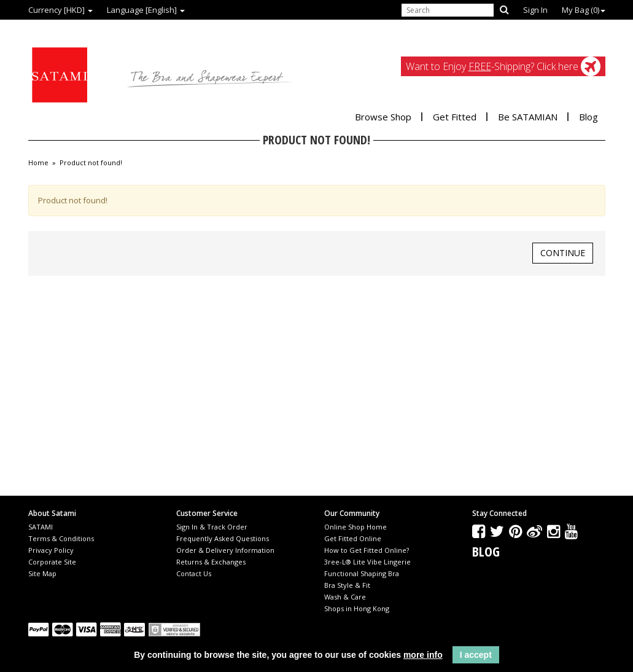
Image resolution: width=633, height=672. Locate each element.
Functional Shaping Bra (362, 573)
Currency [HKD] (60, 10)
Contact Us (194, 573)
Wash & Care (345, 597)
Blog (588, 117)
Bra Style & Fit (347, 585)
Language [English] (146, 10)
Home (38, 163)
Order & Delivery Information (225, 550)
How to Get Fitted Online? (367, 550)
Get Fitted (455, 117)
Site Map (42, 573)
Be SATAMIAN (528, 117)
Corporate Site (52, 562)
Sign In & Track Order (212, 527)
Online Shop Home (355, 527)
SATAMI (41, 527)
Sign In (535, 10)
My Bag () (584, 10)
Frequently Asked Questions (223, 538)
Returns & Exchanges (211, 562)
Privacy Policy (51, 550)
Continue (563, 253)
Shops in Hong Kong (357, 608)
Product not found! (91, 163)
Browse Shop (383, 117)
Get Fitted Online (353, 538)
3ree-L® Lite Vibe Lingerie (367, 562)
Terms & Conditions (61, 538)
